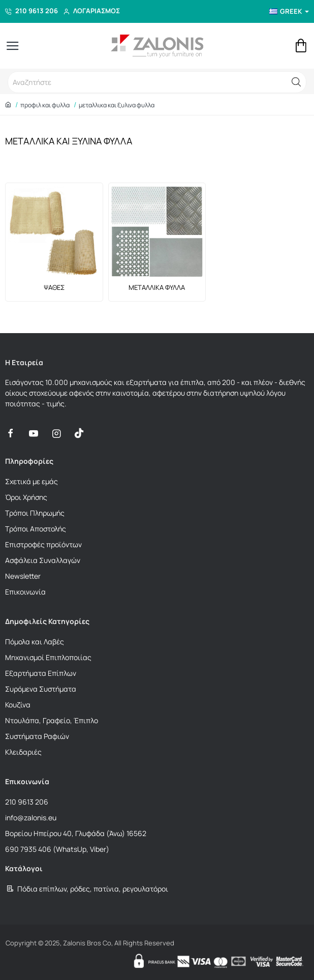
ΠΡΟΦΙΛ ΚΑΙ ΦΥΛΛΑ (45, 105)
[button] (296, 82)
